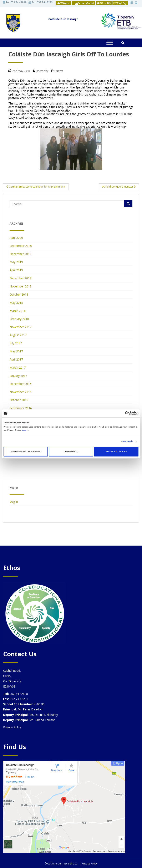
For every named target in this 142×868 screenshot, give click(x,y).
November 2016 (21, 392)
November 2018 (21, 286)
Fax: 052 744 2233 (41, 2)
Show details (127, 441)
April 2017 (16, 359)
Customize (71, 451)
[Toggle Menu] (110, 43)
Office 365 (104, 3)
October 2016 (19, 400)
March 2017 (18, 367)
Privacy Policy (12, 727)
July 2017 (16, 343)
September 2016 (21, 408)
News (60, 71)
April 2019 (16, 270)
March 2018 (18, 311)
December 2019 (20, 254)
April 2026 (16, 238)
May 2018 (16, 303)
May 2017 (16, 351)
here (24, 430)
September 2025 (21, 246)
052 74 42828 (19, 2)
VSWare (63, 3)
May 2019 (16, 262)
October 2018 (19, 294)
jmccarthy (42, 71)
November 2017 (21, 327)
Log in (14, 502)
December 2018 (20, 278)
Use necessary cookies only (26, 451)
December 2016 (20, 384)
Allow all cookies (116, 451)
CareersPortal (86, 3)
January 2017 (18, 376)
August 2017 (18, 335)
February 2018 (19, 319)
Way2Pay (120, 3)
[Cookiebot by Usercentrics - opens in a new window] (120, 413)
